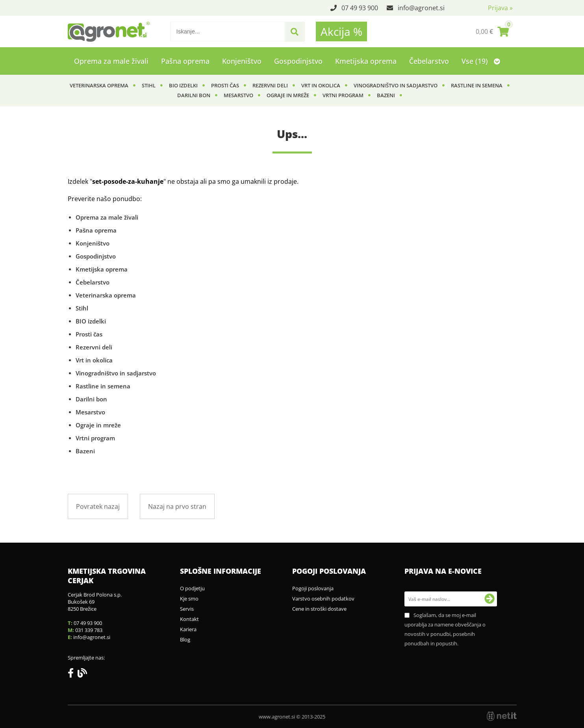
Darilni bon (194, 95)
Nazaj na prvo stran (177, 506)
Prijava (500, 8)
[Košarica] (492, 31)
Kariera (188, 629)
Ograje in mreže (288, 95)
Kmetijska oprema (366, 61)
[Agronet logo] (109, 31)
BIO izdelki (183, 85)
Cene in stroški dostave (319, 609)
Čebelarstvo (429, 61)
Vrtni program (343, 95)
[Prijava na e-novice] (489, 599)
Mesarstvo (238, 95)
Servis (187, 609)
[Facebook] (73, 674)
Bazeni (386, 95)
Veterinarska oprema (99, 85)
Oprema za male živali (111, 61)
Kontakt (189, 619)
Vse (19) (481, 61)
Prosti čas (225, 85)
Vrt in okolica (321, 85)
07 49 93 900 (360, 8)
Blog (185, 639)
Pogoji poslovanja (313, 588)
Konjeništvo (242, 61)
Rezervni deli (270, 85)
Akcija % (341, 31)
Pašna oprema (185, 61)
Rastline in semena (477, 85)
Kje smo (189, 599)
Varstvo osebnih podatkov (323, 599)
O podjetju (192, 588)
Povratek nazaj (98, 506)
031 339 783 (89, 630)
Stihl (149, 85)
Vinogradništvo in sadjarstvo (396, 85)
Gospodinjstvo (298, 61)
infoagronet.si (421, 8)
